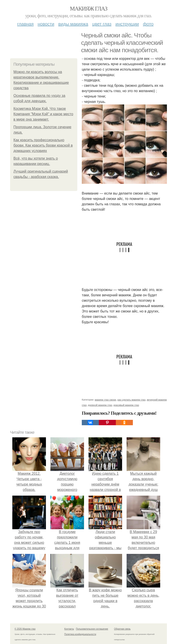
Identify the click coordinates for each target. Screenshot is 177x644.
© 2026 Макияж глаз (25, 629)
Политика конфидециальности (80, 634)
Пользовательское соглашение (92, 629)
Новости (46, 24)
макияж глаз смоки (105, 400)
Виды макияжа (73, 24)
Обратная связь (122, 629)
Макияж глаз (89, 9)
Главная (25, 24)
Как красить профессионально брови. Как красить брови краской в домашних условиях (43, 145)
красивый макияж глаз (126, 405)
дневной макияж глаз (100, 405)
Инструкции (127, 24)
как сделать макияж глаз (131, 400)
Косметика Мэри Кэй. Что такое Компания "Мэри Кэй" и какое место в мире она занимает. (43, 114)
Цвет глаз (102, 24)
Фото (148, 24)
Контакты (69, 629)
